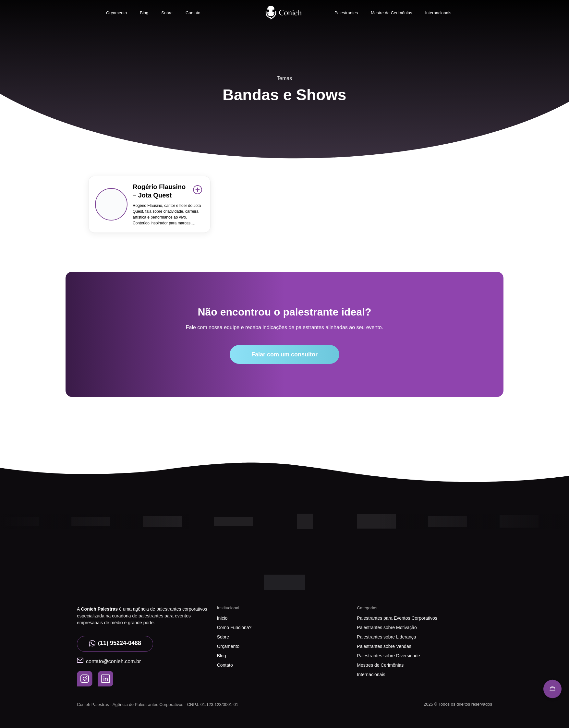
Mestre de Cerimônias (391, 13)
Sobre (167, 13)
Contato (193, 13)
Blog (144, 13)
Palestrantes (346, 13)
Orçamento (116, 13)
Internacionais (438, 13)
